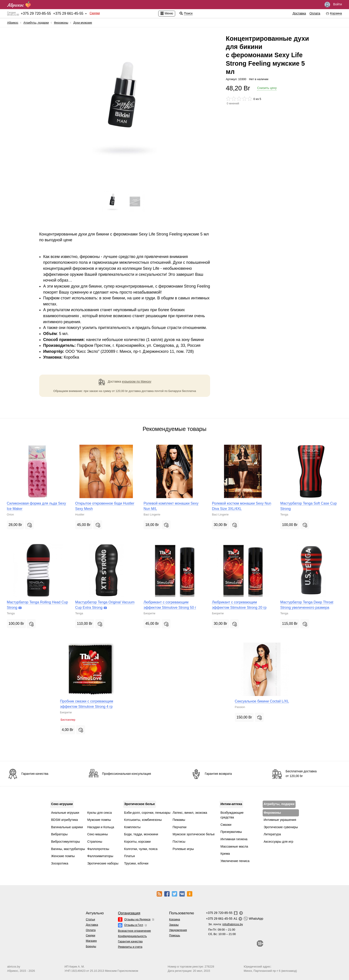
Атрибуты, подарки (36, 23)
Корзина (175, 919)
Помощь (175, 935)
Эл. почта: (225, 924)
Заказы (174, 925)
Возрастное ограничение (134, 931)
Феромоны (61, 23)
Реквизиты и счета (130, 947)
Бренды (91, 946)
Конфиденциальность (132, 936)
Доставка (299, 13)
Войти (333, 5)
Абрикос (13, 23)
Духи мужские (83, 23)
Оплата (315, 13)
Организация (129, 913)
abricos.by (14, 967)
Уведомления (178, 930)
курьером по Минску (137, 381)
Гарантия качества (130, 941)
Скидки (95, 13)
